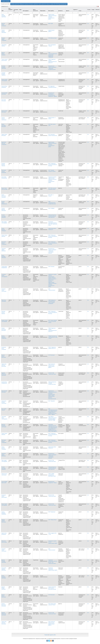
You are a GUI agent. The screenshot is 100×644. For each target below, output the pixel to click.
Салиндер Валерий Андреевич (4, 74)
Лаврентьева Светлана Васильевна (4, 365)
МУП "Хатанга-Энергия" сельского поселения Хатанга (53, 321)
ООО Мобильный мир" (53, 38)
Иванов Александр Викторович (4, 125)
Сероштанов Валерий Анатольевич (4, 402)
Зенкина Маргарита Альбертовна (4, 337)
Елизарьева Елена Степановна (4, 348)
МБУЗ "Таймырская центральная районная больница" (53, 165)
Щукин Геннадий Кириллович (4, 16)
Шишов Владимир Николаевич (4, 257)
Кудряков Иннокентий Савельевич (4, 374)
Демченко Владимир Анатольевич (4, 426)
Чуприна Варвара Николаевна (4, 31)
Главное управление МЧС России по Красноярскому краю (52, 588)
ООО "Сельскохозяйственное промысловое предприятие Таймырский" (53, 55)
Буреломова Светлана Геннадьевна (4, 143)
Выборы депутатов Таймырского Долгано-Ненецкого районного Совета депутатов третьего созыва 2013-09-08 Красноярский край (39, 4)
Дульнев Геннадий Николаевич (4, 561)
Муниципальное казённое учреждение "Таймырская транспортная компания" (52, 251)
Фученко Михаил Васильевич (4, 356)
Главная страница (6, 1)
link (88, 15)
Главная (46, 635)
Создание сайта (52, 635)
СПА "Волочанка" (52, 355)
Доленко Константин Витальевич (4, 605)
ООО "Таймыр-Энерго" (53, 520)
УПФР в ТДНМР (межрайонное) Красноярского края (52, 475)
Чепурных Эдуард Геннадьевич (4, 39)
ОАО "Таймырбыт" (52, 401)
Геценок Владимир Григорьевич (4, 513)
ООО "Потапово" (51, 267)
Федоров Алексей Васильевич (4, 521)
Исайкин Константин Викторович (4, 329)
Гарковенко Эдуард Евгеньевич (4, 250)
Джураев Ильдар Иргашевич (4, 588)
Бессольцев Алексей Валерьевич (4, 171)
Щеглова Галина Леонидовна (4, 25)
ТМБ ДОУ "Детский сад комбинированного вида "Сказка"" (53, 337)
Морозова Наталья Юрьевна (3, 313)
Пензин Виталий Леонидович (4, 230)
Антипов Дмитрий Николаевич (4, 209)
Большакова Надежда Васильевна (4, 569)
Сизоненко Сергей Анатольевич (4, 290)
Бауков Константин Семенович (4, 196)
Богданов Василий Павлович (3, 165)
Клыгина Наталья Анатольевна (4, 119)
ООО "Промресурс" (52, 512)
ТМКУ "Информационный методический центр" (52, 203)
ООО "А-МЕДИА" (52, 208)
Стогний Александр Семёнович (4, 216)
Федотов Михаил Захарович (4, 54)
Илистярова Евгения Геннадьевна (4, 243)
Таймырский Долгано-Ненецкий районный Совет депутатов (52, 216)
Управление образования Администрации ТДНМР (53, 569)
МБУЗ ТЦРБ (51, 24)
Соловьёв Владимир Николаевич (4, 67)
